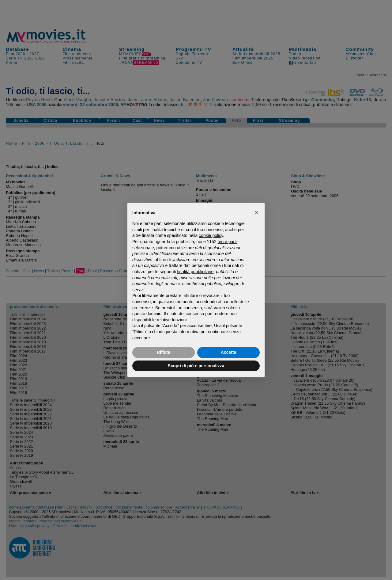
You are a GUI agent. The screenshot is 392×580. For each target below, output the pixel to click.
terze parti (227, 242)
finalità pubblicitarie (195, 272)
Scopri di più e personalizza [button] (196, 366)
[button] (257, 212)
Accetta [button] (229, 352)
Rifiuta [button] (164, 352)
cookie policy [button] (211, 235)
